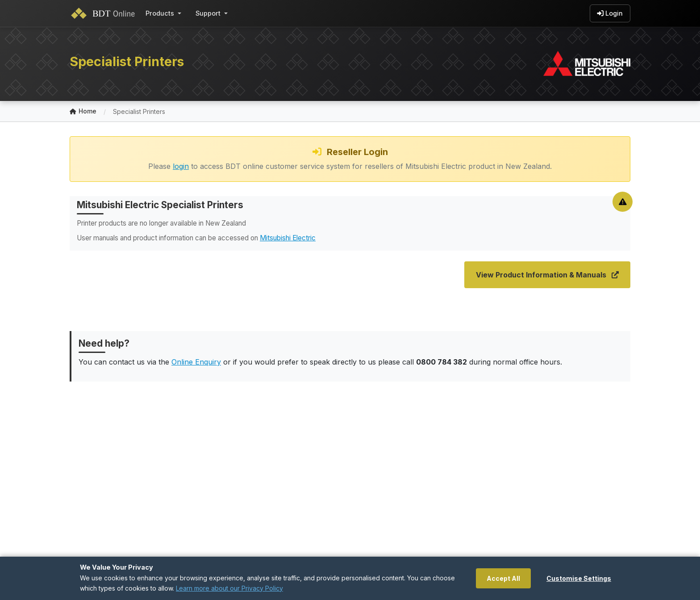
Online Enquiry (196, 362)
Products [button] (160, 13)
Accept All (503, 578)
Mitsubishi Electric (288, 238)
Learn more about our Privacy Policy (229, 588)
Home (83, 111)
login (181, 166)
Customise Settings (579, 578)
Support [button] (208, 13)
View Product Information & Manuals (547, 275)
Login (610, 13)
